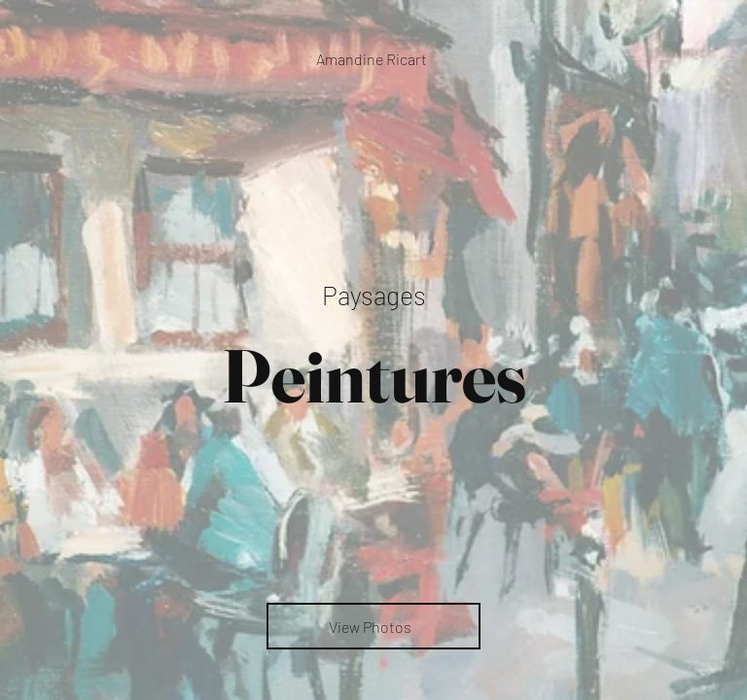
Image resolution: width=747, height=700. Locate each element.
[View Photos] (373, 626)
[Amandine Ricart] (373, 59)
